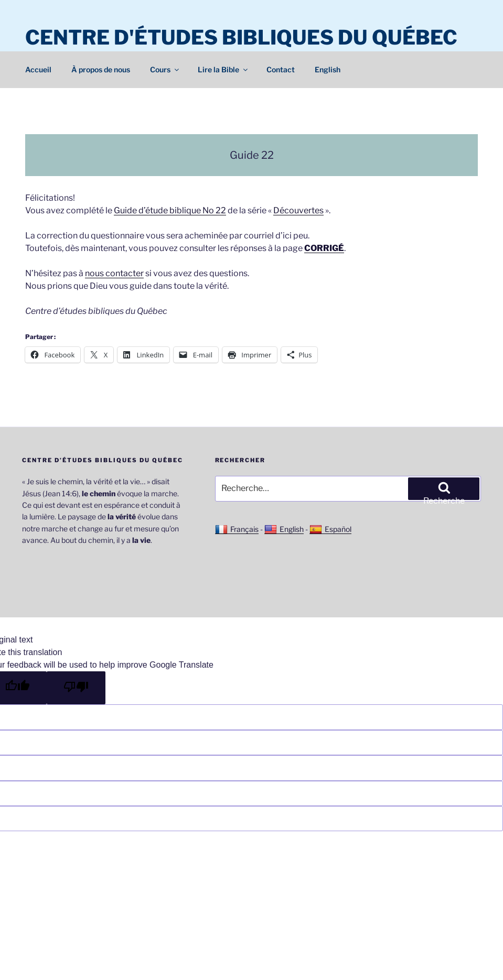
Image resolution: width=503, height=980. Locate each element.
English (328, 69)
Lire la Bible (223, 69)
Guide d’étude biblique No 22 (170, 210)
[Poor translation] (76, 688)
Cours (165, 69)
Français (237, 529)
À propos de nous (101, 69)
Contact (281, 69)
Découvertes (298, 210)
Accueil (38, 69)
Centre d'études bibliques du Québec (241, 37)
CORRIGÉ (324, 248)
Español (330, 529)
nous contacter (114, 273)
